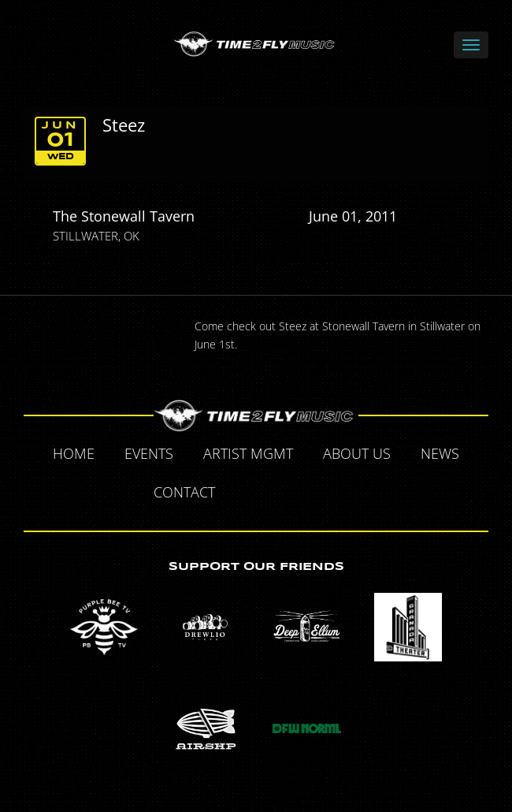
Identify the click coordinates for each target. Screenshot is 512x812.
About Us (357, 453)
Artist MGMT (248, 453)
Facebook (248, 494)
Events (149, 453)
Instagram (357, 494)
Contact (184, 492)
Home (74, 453)
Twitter (284, 494)
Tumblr (321, 494)
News (440, 453)
